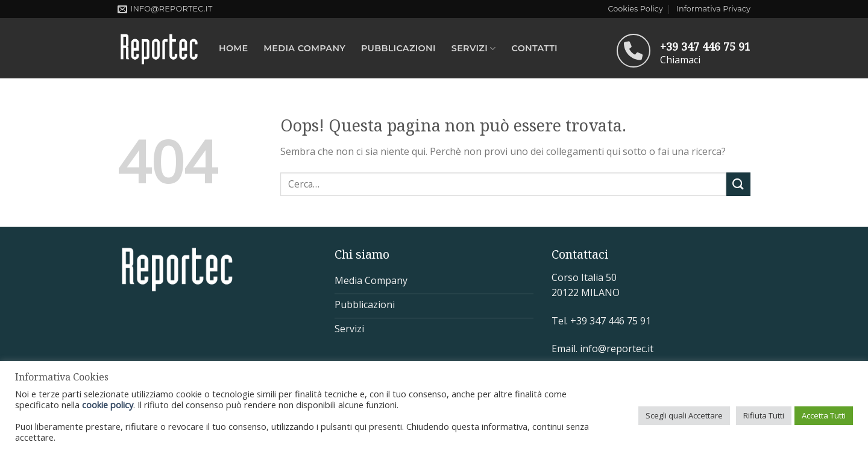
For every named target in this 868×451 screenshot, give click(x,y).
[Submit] (738, 184)
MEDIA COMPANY (304, 48)
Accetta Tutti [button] (824, 415)
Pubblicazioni (398, 48)
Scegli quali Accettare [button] (684, 415)
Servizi (474, 49)
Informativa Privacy (713, 9)
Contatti (535, 48)
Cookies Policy (635, 9)
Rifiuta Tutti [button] (764, 415)
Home (233, 48)
